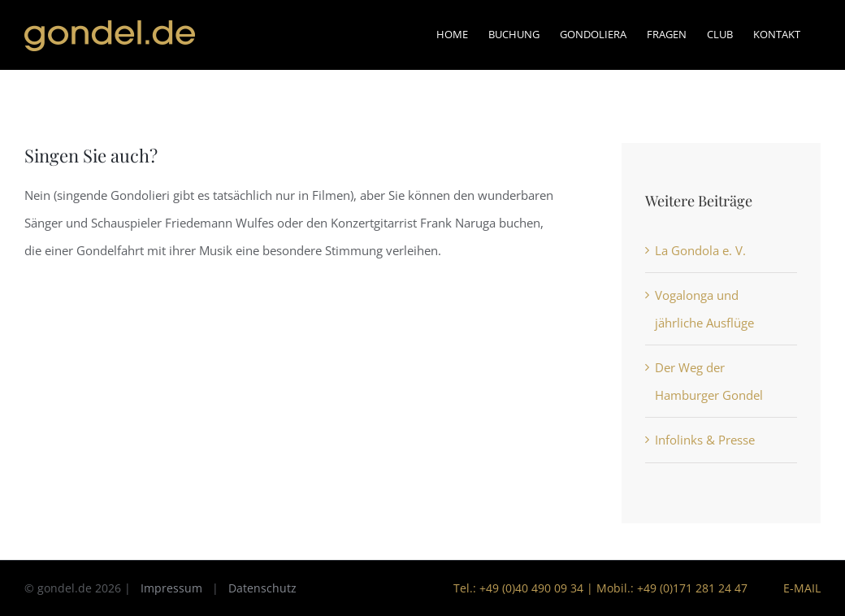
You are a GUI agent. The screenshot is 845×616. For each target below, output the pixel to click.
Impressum (171, 588)
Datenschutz (262, 588)
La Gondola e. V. (700, 250)
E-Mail (799, 588)
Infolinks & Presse (705, 440)
